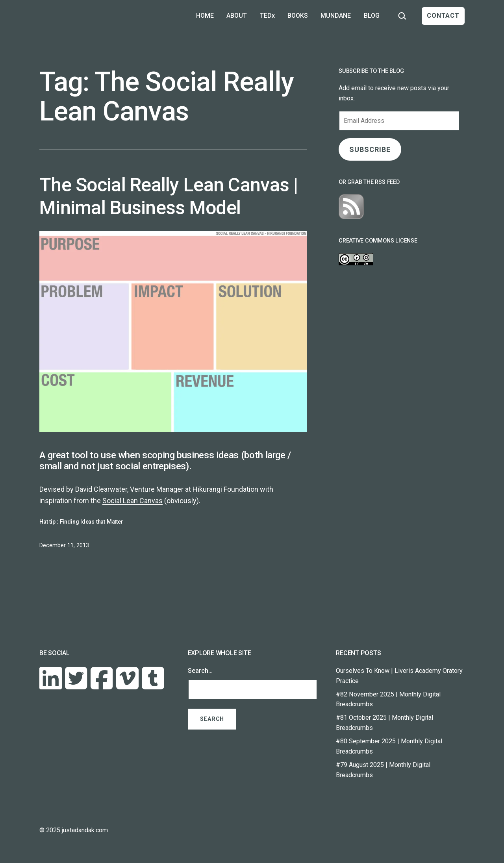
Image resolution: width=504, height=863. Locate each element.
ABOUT (237, 16)
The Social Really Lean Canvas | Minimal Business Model (169, 196)
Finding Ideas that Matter (92, 522)
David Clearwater (101, 489)
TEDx (267, 16)
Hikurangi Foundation (225, 489)
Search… (200, 671)
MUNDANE (336, 16)
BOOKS (298, 16)
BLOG (372, 16)
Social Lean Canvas (132, 501)
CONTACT (443, 16)
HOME (205, 16)
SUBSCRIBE (370, 149)
